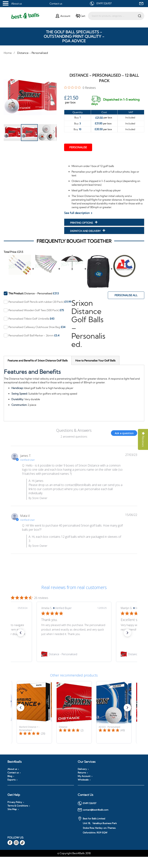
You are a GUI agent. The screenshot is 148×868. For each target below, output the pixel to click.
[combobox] (116, 16)
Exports (11, 780)
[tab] (38, 360)
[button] (11, 97)
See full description (77, 213)
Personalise (78, 147)
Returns (82, 773)
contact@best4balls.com (93, 810)
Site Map (12, 809)
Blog (10, 776)
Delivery (82, 769)
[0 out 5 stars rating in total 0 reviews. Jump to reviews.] (80, 88)
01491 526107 (104, 3)
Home (8, 53)
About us (17, 4)
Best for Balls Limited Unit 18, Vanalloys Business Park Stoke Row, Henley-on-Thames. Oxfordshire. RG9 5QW (97, 825)
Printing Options (82, 223)
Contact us (56, 4)
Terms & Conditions (18, 806)
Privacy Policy (15, 802)
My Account (84, 776)
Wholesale (83, 780)
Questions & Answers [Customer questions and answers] (74, 430)
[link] (74, 654)
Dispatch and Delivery (86, 231)
